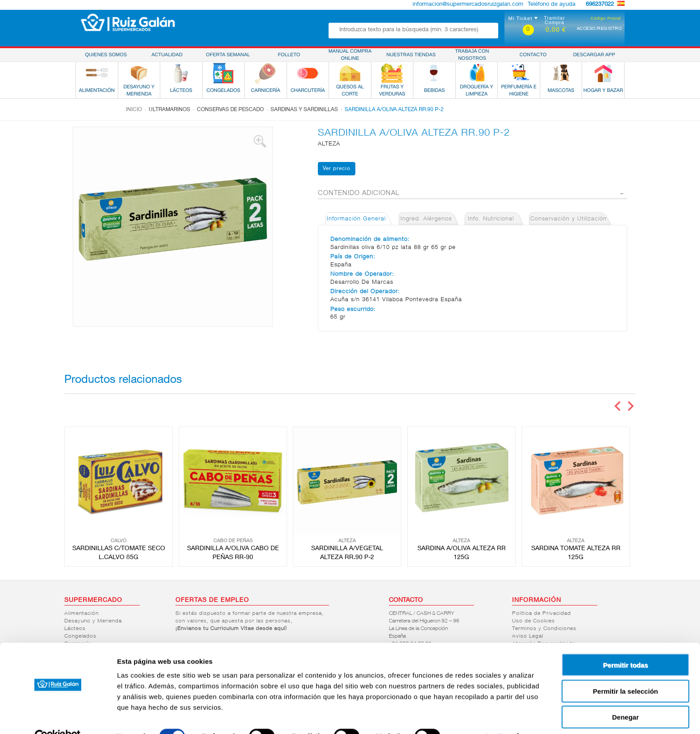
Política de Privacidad (542, 614)
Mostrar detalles (483, 716)
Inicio (134, 110)
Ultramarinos (169, 110)
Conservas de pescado (230, 110)
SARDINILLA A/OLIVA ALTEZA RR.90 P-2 (394, 110)
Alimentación (81, 614)
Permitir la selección (625, 671)
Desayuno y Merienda (93, 621)
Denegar (625, 697)
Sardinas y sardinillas (304, 110)
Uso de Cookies (533, 621)
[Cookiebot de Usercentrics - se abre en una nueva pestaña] (58, 717)
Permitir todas (626, 645)
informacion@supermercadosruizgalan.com (468, 5)
